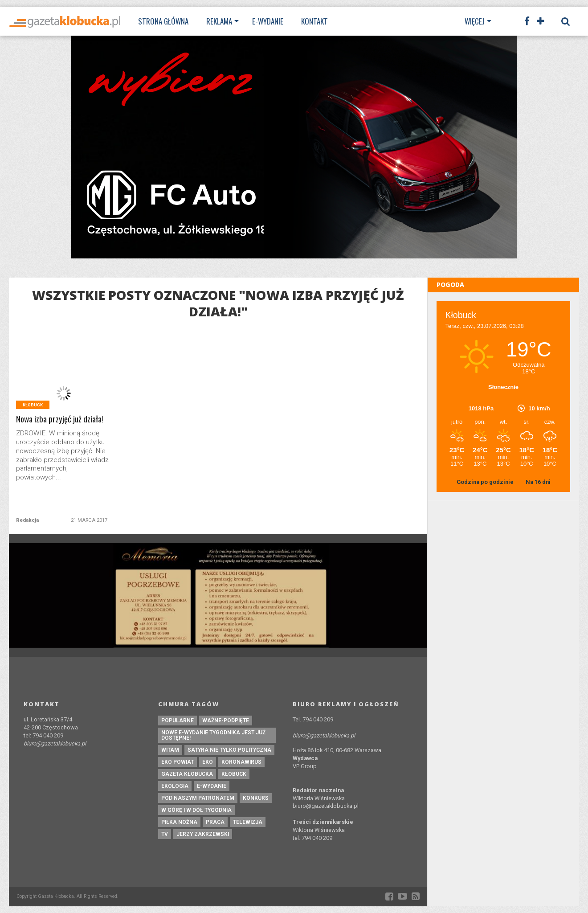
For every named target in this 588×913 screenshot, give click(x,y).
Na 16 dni (538, 482)
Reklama (219, 21)
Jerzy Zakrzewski (203, 834)
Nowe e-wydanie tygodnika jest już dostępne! (213, 735)
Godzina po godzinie (486, 482)
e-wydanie (212, 786)
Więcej (475, 21)
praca (215, 822)
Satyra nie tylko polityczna (229, 750)
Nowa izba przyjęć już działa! (60, 419)
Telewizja (248, 822)
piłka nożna (179, 822)
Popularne (178, 721)
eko (208, 762)
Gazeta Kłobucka (187, 774)
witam (170, 750)
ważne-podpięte (226, 721)
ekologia (175, 786)
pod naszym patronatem (198, 798)
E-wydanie (268, 21)
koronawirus (241, 762)
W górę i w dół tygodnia (196, 810)
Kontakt (314, 21)
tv (165, 834)
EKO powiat (178, 762)
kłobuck (234, 774)
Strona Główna (163, 21)
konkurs (256, 798)
